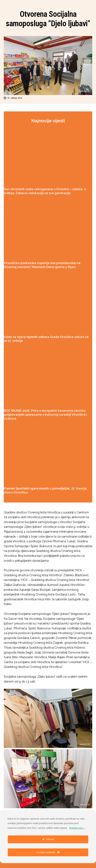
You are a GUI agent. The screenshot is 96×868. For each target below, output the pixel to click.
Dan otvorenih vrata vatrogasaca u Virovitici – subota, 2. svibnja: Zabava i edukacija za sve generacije (45, 191)
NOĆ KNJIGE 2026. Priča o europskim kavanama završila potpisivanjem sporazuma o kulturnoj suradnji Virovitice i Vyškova (45, 415)
